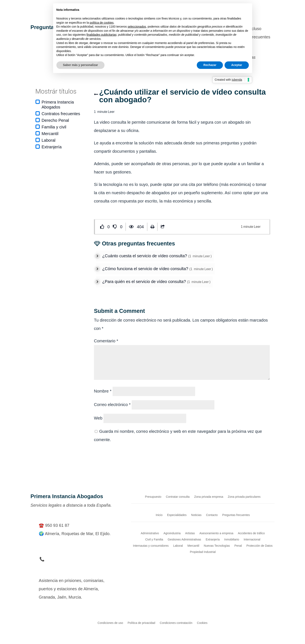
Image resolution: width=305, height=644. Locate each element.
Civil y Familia (154, 539)
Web (98, 418)
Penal (238, 546)
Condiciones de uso (110, 623)
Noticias (196, 515)
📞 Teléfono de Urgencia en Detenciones (77, 559)
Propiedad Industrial (203, 552)
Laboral (49, 140)
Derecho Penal (55, 120)
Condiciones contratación (176, 623)
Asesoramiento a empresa (216, 533)
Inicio (159, 515)
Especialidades (177, 515)
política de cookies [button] (102, 23)
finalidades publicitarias (101, 35)
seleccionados (137, 27)
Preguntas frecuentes (236, 515)
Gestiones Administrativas (184, 539)
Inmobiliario (232, 539)
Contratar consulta (178, 497)
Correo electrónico (112, 405)
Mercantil (50, 134)
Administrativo (150, 533)
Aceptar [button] (237, 65)
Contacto (212, 515)
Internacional (252, 539)
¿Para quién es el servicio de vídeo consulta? (145, 282)
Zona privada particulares (244, 497)
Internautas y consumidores (151, 546)
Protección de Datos (259, 546)
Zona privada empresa (209, 497)
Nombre (103, 391)
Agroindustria (172, 533)
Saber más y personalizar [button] (81, 65)
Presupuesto (153, 497)
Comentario (106, 341)
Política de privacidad (142, 623)
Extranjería (52, 147)
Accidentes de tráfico (251, 533)
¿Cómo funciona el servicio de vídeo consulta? (146, 269)
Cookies (202, 623)
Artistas (190, 533)
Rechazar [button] (210, 65)
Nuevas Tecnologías (217, 546)
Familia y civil (54, 127)
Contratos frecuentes (61, 114)
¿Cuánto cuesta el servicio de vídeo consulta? (145, 256)
